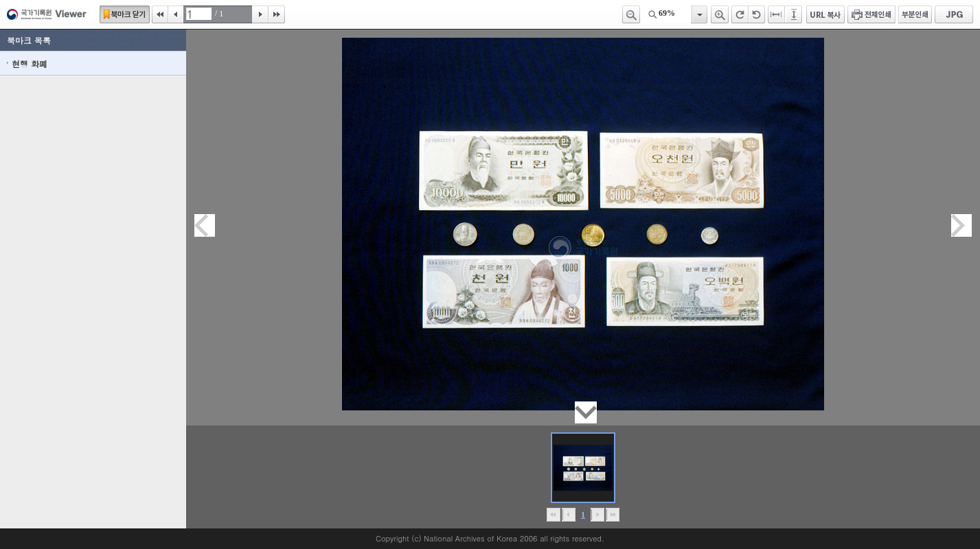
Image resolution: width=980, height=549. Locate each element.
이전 (176, 14)
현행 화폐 (30, 63)
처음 (160, 14)
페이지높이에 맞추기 (795, 14)
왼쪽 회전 (757, 14)
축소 (631, 14)
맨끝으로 (613, 515)
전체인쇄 (871, 14)
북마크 (125, 14)
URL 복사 (825, 14)
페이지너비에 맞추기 (777, 14)
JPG (954, 14)
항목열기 (699, 14)
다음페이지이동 (961, 225)
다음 (260, 14)
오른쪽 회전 (740, 14)
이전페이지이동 (205, 225)
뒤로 (598, 515)
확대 (720, 14)
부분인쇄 (915, 14)
